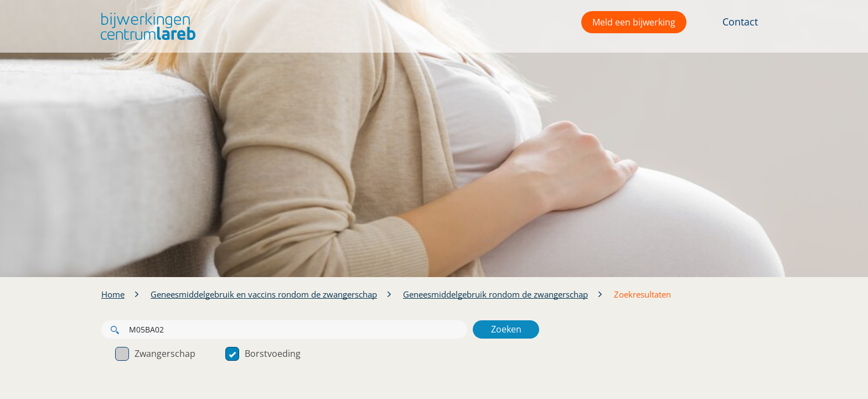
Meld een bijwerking (634, 22)
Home (113, 294)
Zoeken (506, 329)
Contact (740, 22)
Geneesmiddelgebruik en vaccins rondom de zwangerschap (264, 294)
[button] (145, 26)
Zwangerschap (155, 354)
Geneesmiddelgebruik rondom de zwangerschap (495, 294)
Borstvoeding (263, 354)
